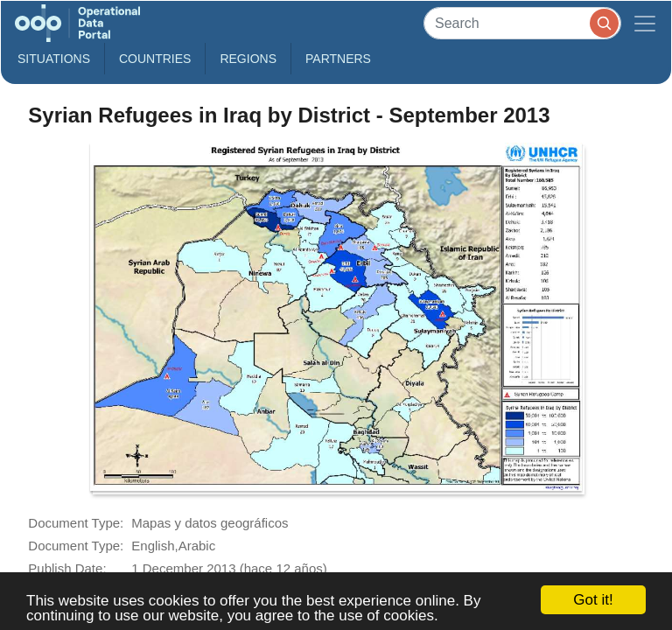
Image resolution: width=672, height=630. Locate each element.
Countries (155, 59)
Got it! (593, 600)
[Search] (522, 23)
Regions (248, 59)
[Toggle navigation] (645, 23)
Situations (54, 59)
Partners (338, 59)
